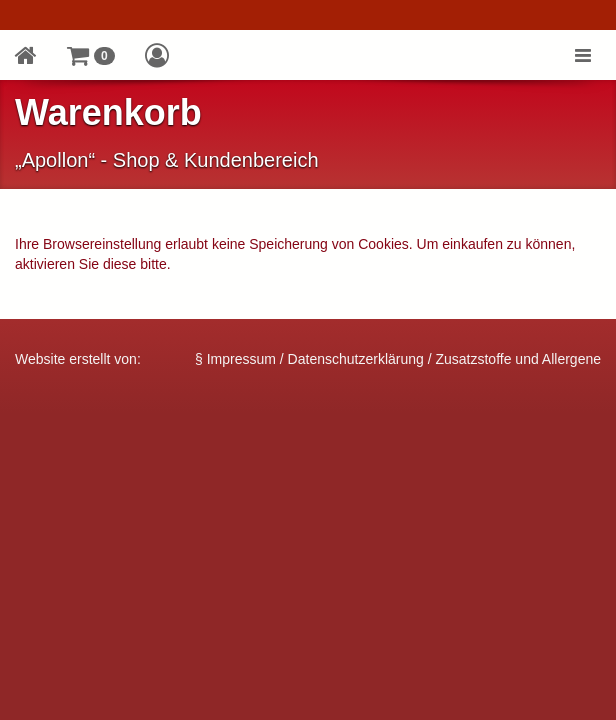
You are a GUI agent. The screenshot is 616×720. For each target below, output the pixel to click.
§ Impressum (235, 359)
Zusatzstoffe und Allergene (518, 359)
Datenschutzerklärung (356, 359)
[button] (91, 55)
